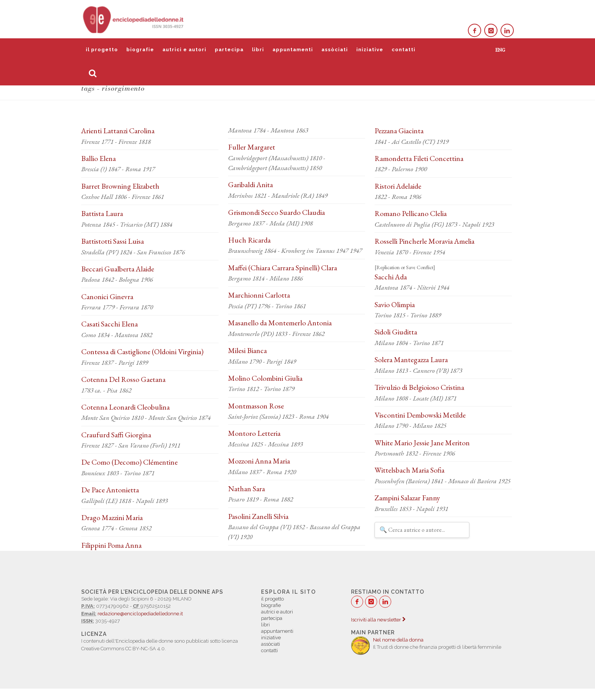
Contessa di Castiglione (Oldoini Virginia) (142, 352)
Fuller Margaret (252, 147)
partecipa (229, 50)
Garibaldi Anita (250, 184)
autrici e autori (184, 50)
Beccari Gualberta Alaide (118, 269)
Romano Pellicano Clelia (411, 213)
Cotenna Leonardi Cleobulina (125, 407)
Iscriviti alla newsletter (378, 620)
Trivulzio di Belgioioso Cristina (419, 387)
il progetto (102, 50)
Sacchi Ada (391, 277)
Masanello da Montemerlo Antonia (280, 323)
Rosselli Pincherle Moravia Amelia (424, 241)
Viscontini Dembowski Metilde (420, 415)
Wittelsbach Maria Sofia (409, 470)
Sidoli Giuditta (396, 332)
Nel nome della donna (398, 640)
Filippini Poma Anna (111, 545)
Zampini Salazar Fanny (407, 498)
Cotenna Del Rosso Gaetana (123, 379)
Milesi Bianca (247, 350)
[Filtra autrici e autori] (422, 530)
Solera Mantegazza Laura (411, 359)
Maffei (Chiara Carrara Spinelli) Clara (283, 268)
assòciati (335, 50)
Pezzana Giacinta (399, 131)
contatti (404, 50)
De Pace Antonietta (110, 490)
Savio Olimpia (395, 304)
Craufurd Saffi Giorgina (116, 435)
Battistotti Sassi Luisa (113, 241)
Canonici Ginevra (107, 296)
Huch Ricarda (249, 240)
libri (258, 50)
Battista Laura (102, 213)
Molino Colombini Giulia (265, 378)
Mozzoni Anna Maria (259, 461)
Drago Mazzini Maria (112, 517)
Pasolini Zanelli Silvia (258, 516)
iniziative (370, 50)
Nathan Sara (246, 489)
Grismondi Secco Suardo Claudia (276, 212)
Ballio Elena (98, 158)
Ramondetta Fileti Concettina (419, 158)
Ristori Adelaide (398, 186)
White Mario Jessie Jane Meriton (422, 443)
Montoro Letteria (254, 433)
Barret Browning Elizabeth (120, 186)
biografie (140, 50)
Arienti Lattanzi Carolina (118, 131)
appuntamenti (293, 50)
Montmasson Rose (256, 406)
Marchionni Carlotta (259, 295)
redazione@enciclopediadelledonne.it (140, 614)
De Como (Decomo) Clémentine (129, 462)
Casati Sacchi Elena (109, 324)
